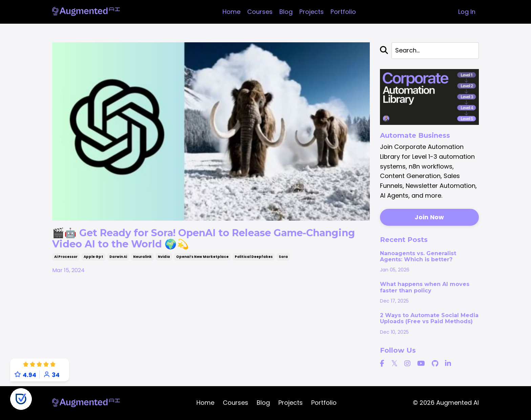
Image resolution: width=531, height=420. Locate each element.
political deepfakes (254, 258)
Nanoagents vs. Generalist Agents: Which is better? (418, 257)
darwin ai (118, 258)
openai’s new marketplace (202, 258)
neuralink (142, 258)
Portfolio (343, 12)
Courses (260, 12)
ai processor (66, 258)
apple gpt (93, 258)
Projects (312, 12)
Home (231, 12)
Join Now (429, 217)
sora (283, 258)
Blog (286, 12)
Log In (467, 12)
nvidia (164, 258)
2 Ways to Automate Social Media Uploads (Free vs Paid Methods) (429, 318)
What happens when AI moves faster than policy (425, 288)
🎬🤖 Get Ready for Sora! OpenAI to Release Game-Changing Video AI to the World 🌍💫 (185, 239)
